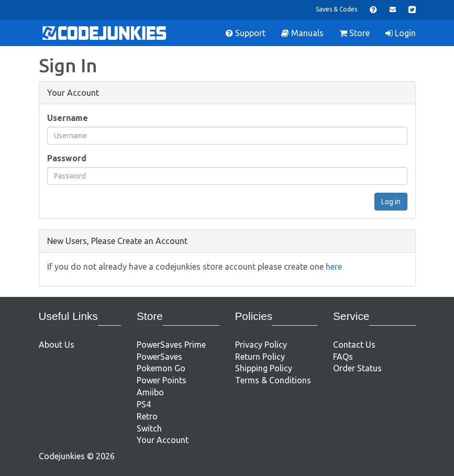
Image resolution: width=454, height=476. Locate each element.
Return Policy (260, 357)
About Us (57, 345)
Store (355, 33)
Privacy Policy (261, 345)
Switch (149, 428)
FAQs (343, 357)
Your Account (163, 440)
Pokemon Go (161, 368)
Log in (391, 202)
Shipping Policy (264, 368)
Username (68, 118)
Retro (147, 416)
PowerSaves (159, 357)
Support (246, 33)
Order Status (357, 368)
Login (401, 33)
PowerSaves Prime (171, 345)
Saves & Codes (336, 9)
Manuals (302, 33)
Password (67, 158)
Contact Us (354, 345)
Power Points (162, 380)
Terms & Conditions (273, 380)
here (334, 267)
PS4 (144, 404)
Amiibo (150, 392)
